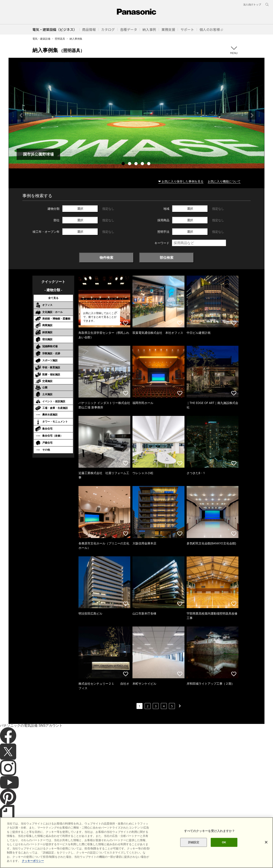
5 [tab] (149, 164)
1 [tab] (124, 164)
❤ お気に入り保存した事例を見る (181, 181)
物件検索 (106, 258)
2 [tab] (130, 164)
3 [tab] (136, 164)
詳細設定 (194, 848)
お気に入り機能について (224, 181)
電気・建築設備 (41, 39)
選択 (80, 209)
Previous (21, 115)
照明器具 (60, 39)
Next (252, 115)
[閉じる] (266, 848)
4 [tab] (143, 164)
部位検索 (167, 258)
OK (224, 848)
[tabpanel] (136, 115)
